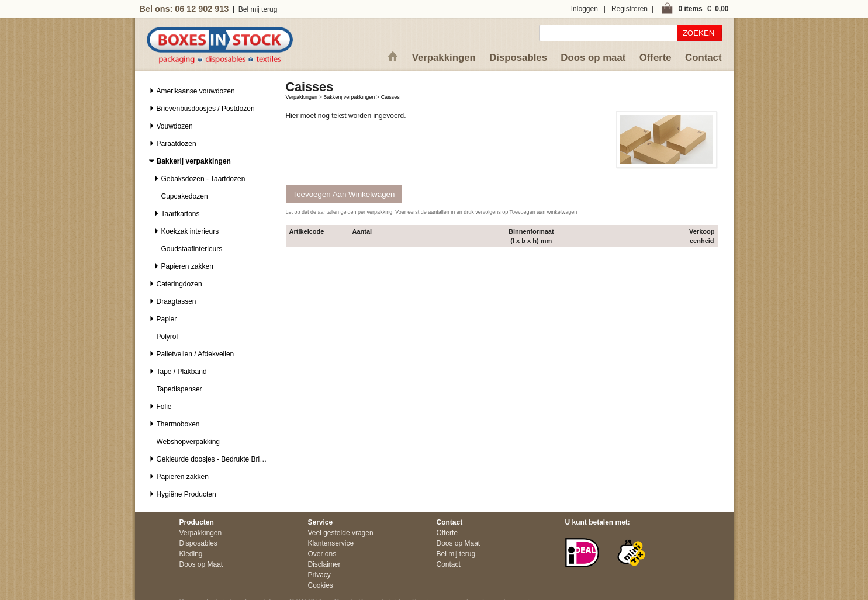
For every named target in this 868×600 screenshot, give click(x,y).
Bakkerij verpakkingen (349, 97)
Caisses (390, 97)
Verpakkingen (444, 58)
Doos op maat (593, 58)
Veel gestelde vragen (341, 533)
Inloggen (585, 9)
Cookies (321, 585)
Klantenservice (331, 543)
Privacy (319, 575)
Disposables (518, 58)
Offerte (656, 58)
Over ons (322, 554)
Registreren (630, 9)
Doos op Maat (201, 564)
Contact (703, 58)
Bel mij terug (258, 9)
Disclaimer (324, 564)
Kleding (191, 554)
